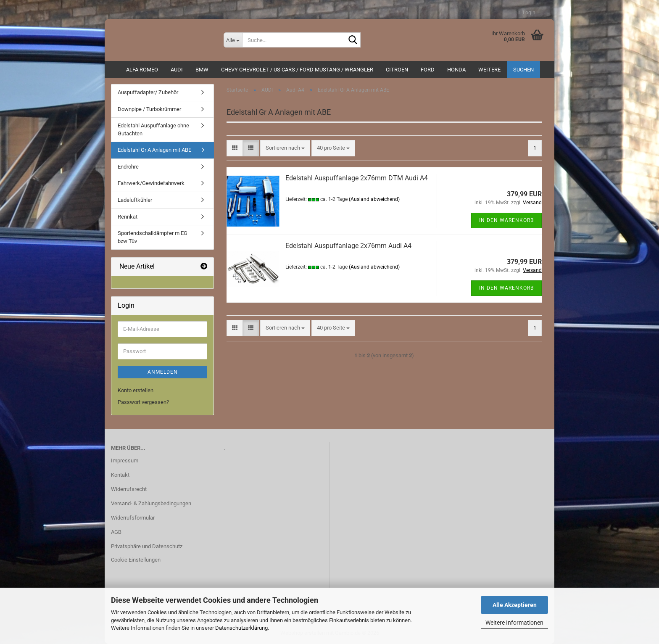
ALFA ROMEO (142, 70)
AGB (116, 532)
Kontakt (120, 475)
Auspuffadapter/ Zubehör (148, 92)
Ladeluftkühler (135, 200)
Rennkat (128, 217)
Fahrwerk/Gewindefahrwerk (151, 183)
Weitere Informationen (514, 623)
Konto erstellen (136, 390)
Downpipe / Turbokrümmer (149, 109)
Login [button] (527, 13)
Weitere (489, 70)
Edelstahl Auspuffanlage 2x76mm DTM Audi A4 (357, 178)
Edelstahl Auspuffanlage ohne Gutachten (153, 129)
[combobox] (285, 148)
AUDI (177, 70)
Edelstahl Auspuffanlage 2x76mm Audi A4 (348, 246)
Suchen (523, 70)
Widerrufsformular (133, 518)
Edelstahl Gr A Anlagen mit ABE (154, 150)
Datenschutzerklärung (241, 628)
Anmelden (163, 372)
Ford (428, 70)
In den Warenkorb (506, 220)
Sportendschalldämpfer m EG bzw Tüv (153, 237)
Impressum (125, 461)
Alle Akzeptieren (515, 605)
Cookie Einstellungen (136, 560)
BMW (202, 70)
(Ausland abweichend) (374, 199)
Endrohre (128, 167)
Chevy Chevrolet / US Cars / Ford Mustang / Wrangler (297, 70)
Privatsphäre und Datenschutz (147, 546)
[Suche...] (233, 40)
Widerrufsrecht (129, 489)
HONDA (456, 70)
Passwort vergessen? (143, 402)
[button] (235, 148)
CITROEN (397, 70)
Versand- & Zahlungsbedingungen (151, 503)
